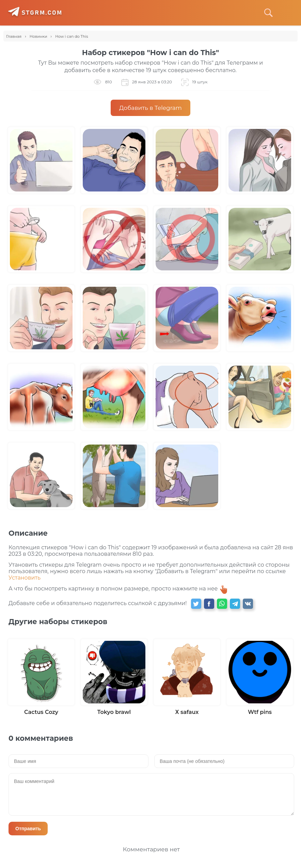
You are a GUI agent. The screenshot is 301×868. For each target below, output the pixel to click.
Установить (25, 578)
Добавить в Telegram (150, 108)
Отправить (28, 829)
